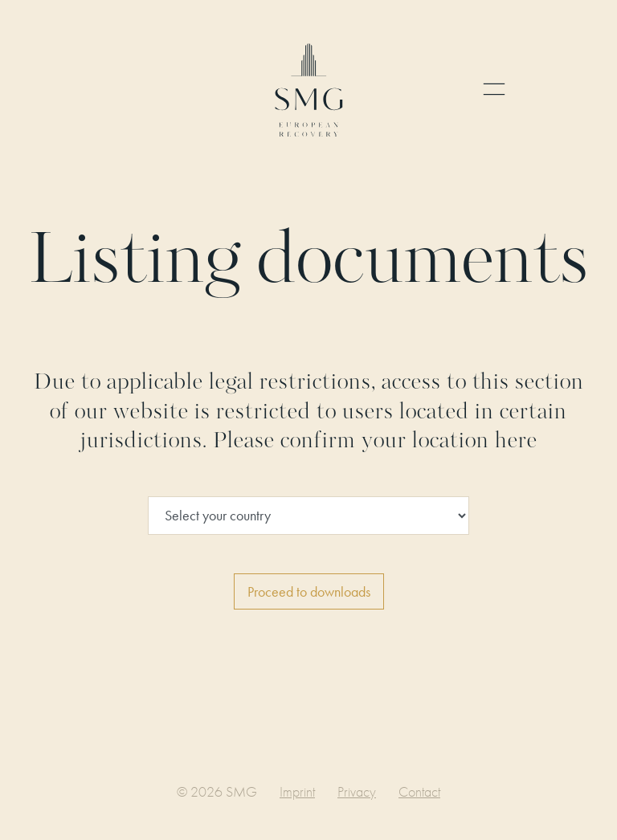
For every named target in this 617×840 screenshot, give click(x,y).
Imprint (297, 791)
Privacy (357, 791)
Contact (419, 791)
